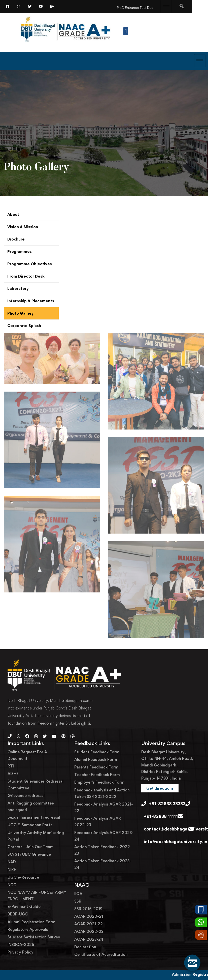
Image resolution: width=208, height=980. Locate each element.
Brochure (16, 239)
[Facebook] (8, 6)
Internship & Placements (31, 301)
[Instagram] (19, 6)
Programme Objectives (30, 264)
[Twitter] (30, 6)
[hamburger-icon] (166, 7)
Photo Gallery (21, 313)
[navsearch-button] (182, 6)
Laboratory (18, 289)
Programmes (20, 251)
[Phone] (10, 736)
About (13, 214)
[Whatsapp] (18, 736)
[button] (126, 31)
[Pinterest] (63, 736)
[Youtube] (54, 736)
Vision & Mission (23, 227)
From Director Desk (26, 276)
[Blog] (52, 6)
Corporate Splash (24, 326)
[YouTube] (41, 6)
